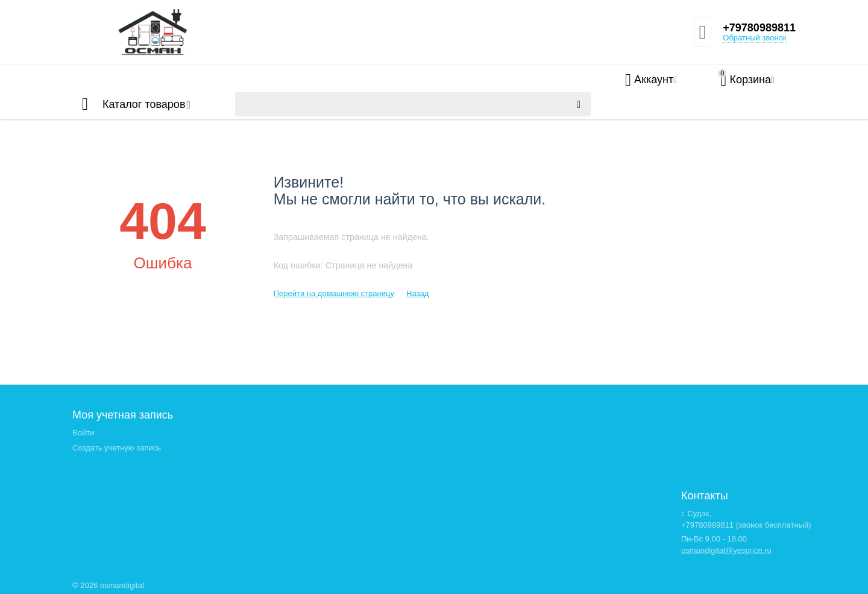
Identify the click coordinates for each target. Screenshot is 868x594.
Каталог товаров (144, 104)
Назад (417, 293)
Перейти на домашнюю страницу (334, 293)
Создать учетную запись (117, 448)
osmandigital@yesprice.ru (726, 550)
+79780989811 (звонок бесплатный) (746, 525)
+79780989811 (759, 28)
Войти (83, 433)
